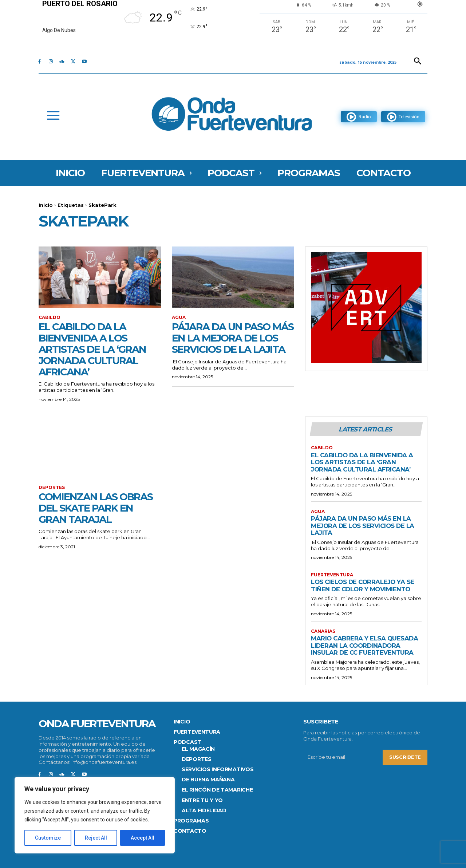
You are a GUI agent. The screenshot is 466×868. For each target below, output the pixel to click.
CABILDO (50, 317)
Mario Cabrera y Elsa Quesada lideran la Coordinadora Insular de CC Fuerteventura (366, 645)
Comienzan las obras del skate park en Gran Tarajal (96, 508)
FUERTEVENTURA (332, 575)
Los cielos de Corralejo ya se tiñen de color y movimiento (364, 585)
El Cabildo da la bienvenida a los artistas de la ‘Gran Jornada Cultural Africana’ (93, 349)
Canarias (323, 631)
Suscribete (405, 757)
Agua (179, 317)
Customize (48, 838)
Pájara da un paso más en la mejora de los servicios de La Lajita (227, 343)
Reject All (96, 838)
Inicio (46, 205)
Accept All (143, 838)
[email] (343, 757)
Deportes (52, 488)
